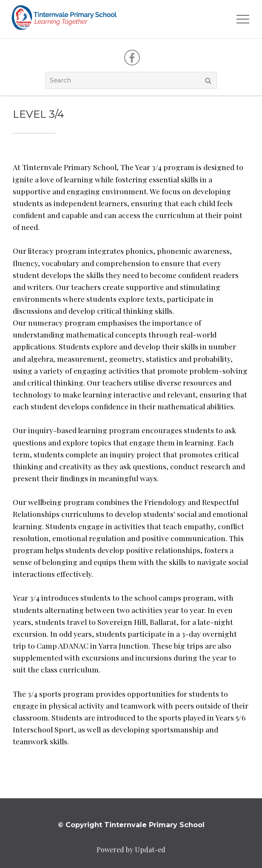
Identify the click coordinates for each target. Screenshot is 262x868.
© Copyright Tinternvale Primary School (131, 825)
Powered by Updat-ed (131, 850)
